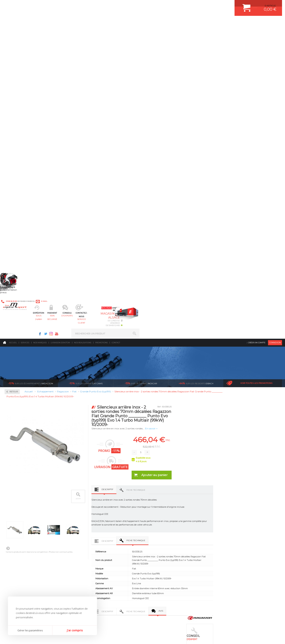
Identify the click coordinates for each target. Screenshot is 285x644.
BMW (13, 175)
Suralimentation (89, 508)
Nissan (14, 265)
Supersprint (17, 343)
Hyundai (15, 218)
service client (160, 23)
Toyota (14, 317)
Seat (13, 294)
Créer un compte (257, 33)
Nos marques (40, 33)
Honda (14, 213)
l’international (261, 459)
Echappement (87, 513)
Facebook (182, 5)
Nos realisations (83, 33)
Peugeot (15, 275)
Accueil (13, 33)
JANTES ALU (156, 523)
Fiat (12, 203)
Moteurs (84, 503)
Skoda (14, 298)
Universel (15, 322)
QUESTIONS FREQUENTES (231, 538)
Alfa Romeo (16, 161)
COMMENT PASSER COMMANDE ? (235, 513)
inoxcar (141, 73)
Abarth (14, 156)
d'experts (131, 23)
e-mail (90, 5)
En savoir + (208, 118)
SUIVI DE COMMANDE (228, 523)
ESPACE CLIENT (225, 503)
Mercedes (15, 251)
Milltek (14, 132)
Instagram (194, 5)
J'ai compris (75, 630)
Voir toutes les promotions (256, 73)
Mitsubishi (16, 260)
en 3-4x (75, 459)
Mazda (14, 246)
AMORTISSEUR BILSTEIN (163, 503)
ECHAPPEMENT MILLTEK (163, 518)
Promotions (101, 33)
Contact (116, 33)
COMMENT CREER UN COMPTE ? (234, 508)
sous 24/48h (74, 23)
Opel (13, 270)
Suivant (65, 238)
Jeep (13, 227)
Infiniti (14, 222)
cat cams (86, 73)
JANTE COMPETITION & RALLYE (166, 543)
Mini (13, 256)
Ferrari (14, 199)
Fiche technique (193, 180)
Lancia (14, 237)
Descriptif (164, 179)
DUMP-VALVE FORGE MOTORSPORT (169, 538)
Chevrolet (15, 180)
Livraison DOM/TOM (60, 33)
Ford (13, 208)
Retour (71, 82)
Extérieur (84, 538)
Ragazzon (31, 73)
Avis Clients (266, 625)
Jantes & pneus (88, 533)
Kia (12, 232)
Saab (13, 289)
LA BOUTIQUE (11, 539)
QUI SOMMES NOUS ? (15, 534)
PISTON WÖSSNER (160, 513)
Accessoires (18, 107)
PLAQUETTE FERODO (161, 508)
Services (25, 33)
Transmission (87, 518)
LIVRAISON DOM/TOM (228, 533)
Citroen (14, 189)
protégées (214, 459)
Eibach (196, 73)
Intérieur (84, 543)
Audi (13, 170)
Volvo (13, 332)
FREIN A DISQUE (158, 548)
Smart (13, 303)
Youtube (199, 5)
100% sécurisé (103, 23)
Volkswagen (17, 327)
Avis (218, 317)
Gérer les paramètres (30, 630)
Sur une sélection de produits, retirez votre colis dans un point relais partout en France (163, 473)
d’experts (121, 459)
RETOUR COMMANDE (228, 528)
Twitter (188, 5)
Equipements (86, 548)
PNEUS (153, 528)
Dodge (14, 194)
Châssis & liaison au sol (93, 523)
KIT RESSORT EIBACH (161, 533)
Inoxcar (15, 119)
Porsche (15, 279)
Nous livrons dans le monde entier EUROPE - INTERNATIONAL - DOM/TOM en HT (256, 470)
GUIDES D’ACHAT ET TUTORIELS (234, 543)
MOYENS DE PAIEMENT (229, 518)
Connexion (275, 33)
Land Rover (16, 241)
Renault (14, 284)
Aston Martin (17, 165)
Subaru (14, 308)
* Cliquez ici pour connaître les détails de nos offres (171, 580)
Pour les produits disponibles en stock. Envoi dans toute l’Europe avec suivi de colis (23, 470)
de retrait (168, 463)
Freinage (84, 528)
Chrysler (15, 184)
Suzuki (14, 313)
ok (133, 577)
